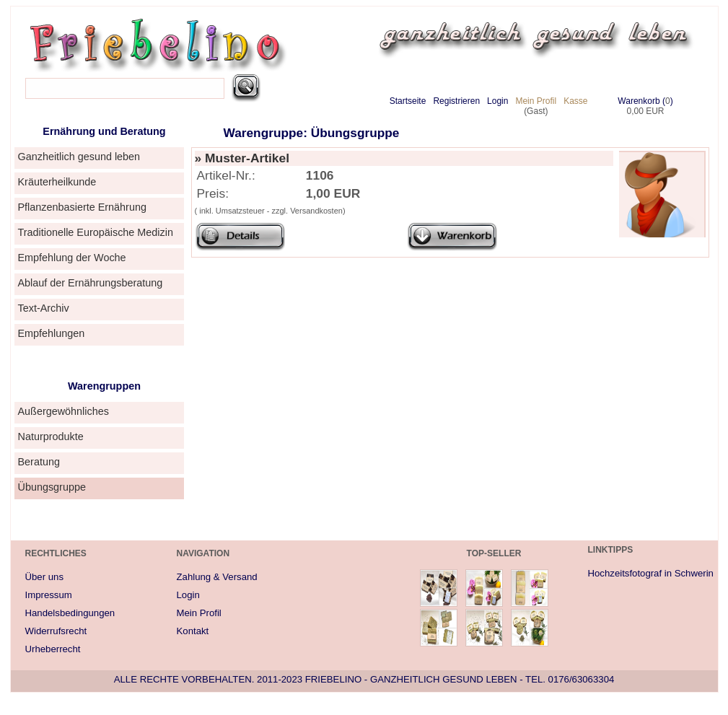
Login (497, 101)
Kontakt (193, 631)
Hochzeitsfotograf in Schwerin (651, 573)
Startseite (408, 101)
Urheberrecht (53, 649)
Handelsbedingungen (70, 613)
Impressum (49, 595)
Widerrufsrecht (56, 631)
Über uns (45, 577)
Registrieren (456, 101)
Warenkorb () (645, 101)
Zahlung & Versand (217, 577)
